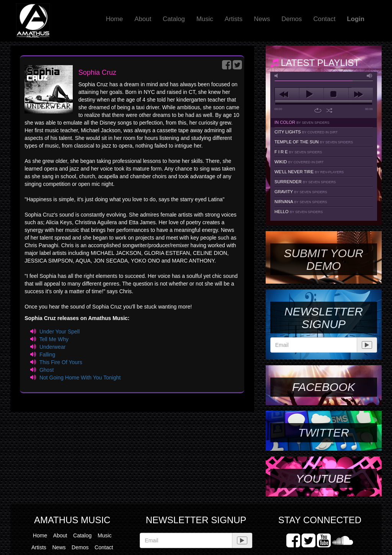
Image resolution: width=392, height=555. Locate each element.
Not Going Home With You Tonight (80, 378)
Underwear (52, 347)
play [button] (311, 94)
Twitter (324, 433)
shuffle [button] (329, 110)
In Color (302, 122)
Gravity (301, 192)
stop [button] (336, 94)
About (143, 19)
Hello (299, 212)
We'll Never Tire (309, 172)
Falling (47, 355)
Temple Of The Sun (314, 142)
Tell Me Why (54, 339)
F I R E (298, 152)
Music (205, 19)
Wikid (299, 162)
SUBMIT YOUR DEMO (323, 259)
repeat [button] (318, 110)
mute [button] (278, 76)
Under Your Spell (60, 332)
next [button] (361, 94)
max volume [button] (370, 76)
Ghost (47, 370)
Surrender (305, 182)
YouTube (324, 479)
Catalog (174, 19)
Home (114, 19)
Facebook (323, 387)
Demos (292, 19)
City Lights (306, 132)
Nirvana (301, 202)
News (262, 19)
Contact (324, 19)
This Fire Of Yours (61, 362)
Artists (234, 19)
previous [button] (287, 94)
